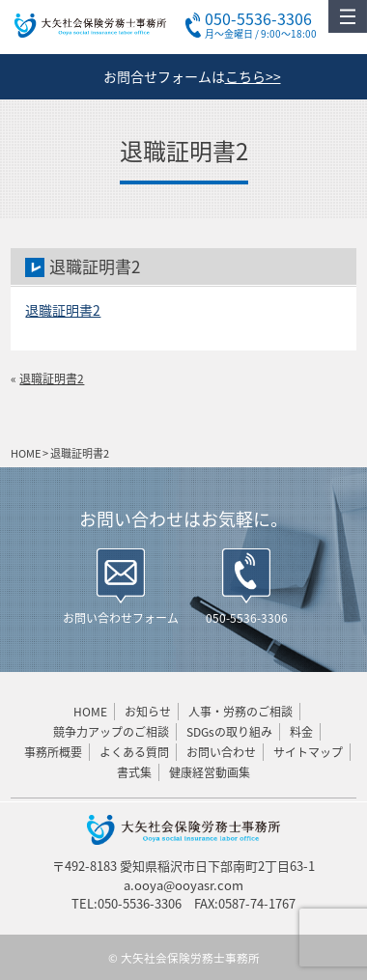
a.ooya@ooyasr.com (183, 885)
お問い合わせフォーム (121, 618)
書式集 (134, 772)
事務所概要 (53, 752)
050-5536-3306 (247, 618)
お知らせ (148, 712)
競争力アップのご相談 (111, 732)
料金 (301, 732)
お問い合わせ (221, 752)
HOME (90, 712)
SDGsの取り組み (229, 732)
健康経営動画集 (210, 772)
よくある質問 (134, 752)
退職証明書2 (63, 310)
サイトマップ (308, 752)
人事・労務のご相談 (240, 712)
